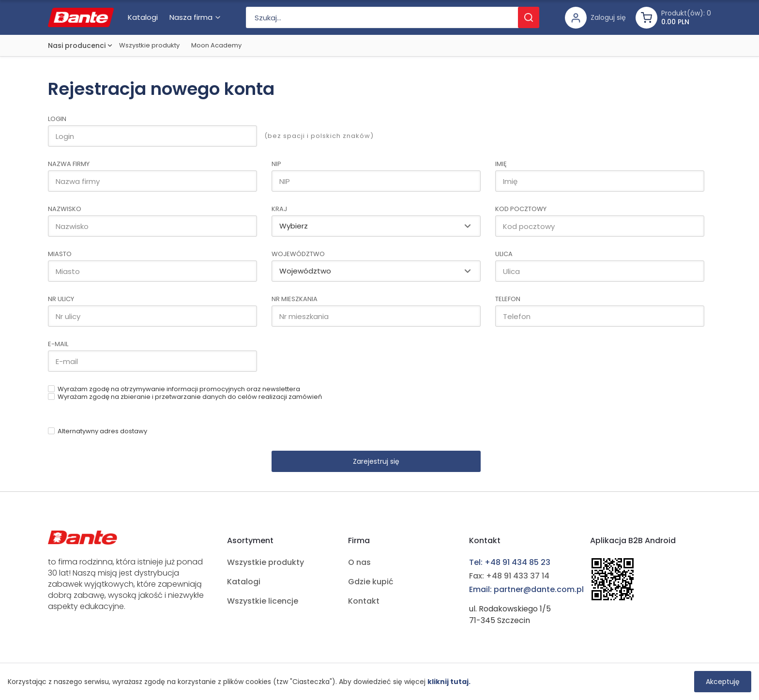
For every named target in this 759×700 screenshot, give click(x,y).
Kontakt (364, 601)
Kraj (279, 209)
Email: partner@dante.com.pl (526, 589)
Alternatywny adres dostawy (102, 431)
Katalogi (244, 582)
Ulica (504, 254)
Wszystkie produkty (149, 45)
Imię (501, 164)
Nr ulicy (61, 299)
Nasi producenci (77, 46)
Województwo (298, 254)
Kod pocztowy (521, 209)
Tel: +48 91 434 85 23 (510, 562)
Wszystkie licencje (263, 601)
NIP (276, 164)
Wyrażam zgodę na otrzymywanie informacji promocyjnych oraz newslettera (179, 389)
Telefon (508, 299)
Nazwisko (65, 209)
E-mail (58, 344)
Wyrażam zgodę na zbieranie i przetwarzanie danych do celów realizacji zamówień (190, 397)
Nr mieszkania (295, 299)
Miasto (60, 254)
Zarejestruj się (376, 461)
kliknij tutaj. (449, 682)
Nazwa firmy (69, 164)
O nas (359, 562)
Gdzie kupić (371, 582)
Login (57, 119)
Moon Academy (216, 45)
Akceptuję (723, 682)
